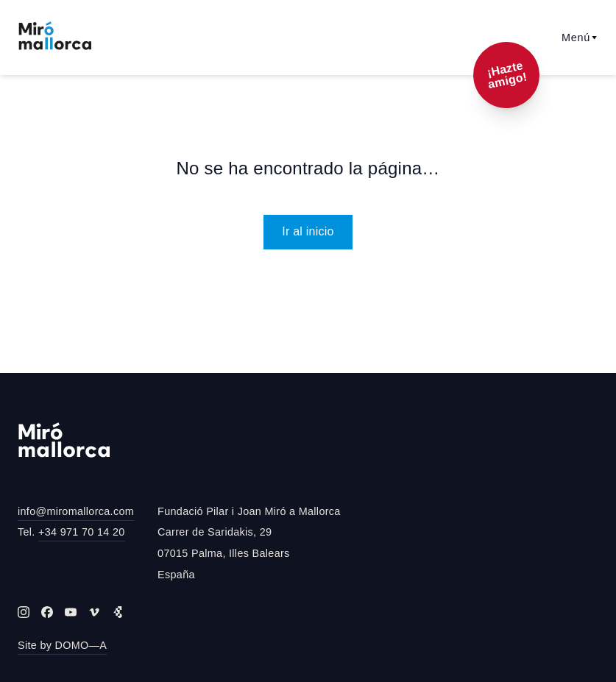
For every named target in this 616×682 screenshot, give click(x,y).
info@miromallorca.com (76, 511)
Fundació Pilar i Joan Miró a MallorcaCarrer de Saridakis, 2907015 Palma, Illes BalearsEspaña (249, 543)
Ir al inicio (308, 231)
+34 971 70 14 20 (82, 532)
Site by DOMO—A (62, 645)
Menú (580, 38)
